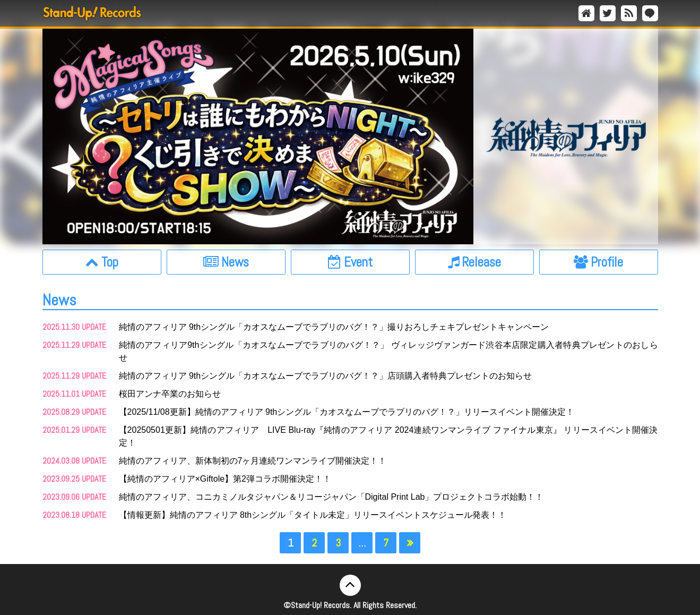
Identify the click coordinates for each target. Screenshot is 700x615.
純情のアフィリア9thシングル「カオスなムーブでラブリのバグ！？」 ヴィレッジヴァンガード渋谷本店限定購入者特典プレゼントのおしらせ (388, 351)
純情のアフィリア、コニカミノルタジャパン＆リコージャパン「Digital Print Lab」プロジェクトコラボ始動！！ (331, 497)
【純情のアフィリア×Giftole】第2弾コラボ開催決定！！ (225, 479)
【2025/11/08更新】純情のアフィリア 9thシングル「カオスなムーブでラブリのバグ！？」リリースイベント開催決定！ (347, 412)
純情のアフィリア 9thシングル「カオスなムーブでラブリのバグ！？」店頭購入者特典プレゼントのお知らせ (326, 376)
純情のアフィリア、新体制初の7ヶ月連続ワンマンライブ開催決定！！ (253, 461)
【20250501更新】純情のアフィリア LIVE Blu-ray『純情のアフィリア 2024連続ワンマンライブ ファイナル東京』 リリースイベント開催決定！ (388, 436)
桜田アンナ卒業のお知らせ (170, 394)
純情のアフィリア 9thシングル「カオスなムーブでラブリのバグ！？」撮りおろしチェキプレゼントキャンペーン (334, 327)
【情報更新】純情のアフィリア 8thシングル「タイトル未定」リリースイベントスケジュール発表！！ (313, 515)
